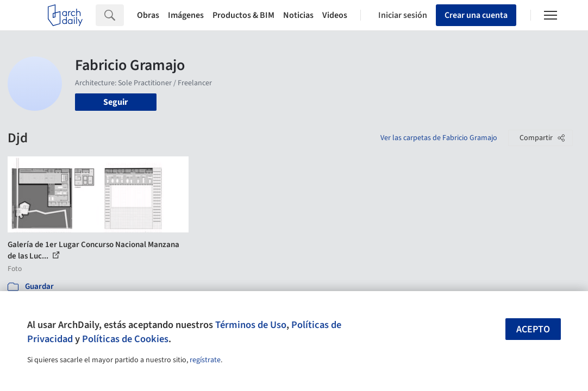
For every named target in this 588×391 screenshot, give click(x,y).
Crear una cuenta (476, 15)
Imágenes (186, 15)
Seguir (115, 102)
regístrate (205, 360)
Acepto (533, 329)
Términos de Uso (251, 325)
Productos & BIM (243, 15)
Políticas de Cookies (125, 339)
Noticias (298, 15)
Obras (148, 15)
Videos (335, 15)
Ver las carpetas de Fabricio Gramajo (439, 138)
